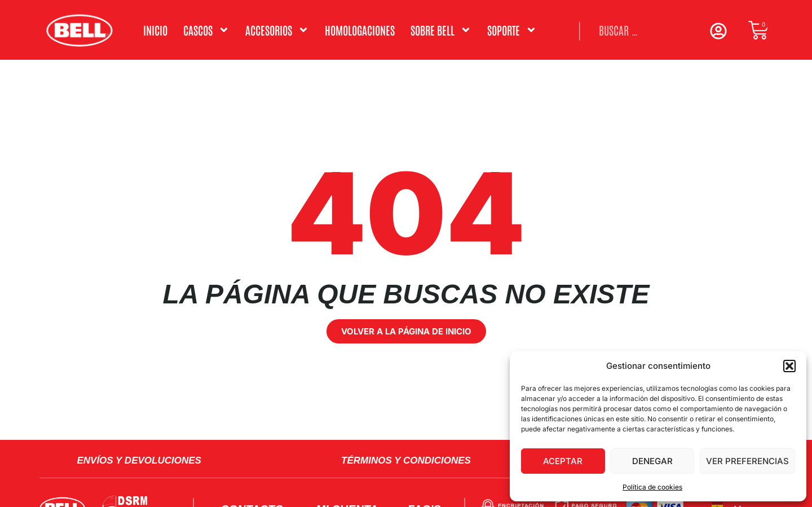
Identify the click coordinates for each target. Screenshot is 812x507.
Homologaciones (360, 30)
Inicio (155, 30)
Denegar (652, 461)
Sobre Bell (441, 30)
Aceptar (563, 461)
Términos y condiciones (406, 460)
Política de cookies (652, 487)
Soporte (512, 30)
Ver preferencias (747, 461)
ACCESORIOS (277, 30)
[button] (789, 366)
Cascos (206, 30)
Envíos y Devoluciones (139, 460)
